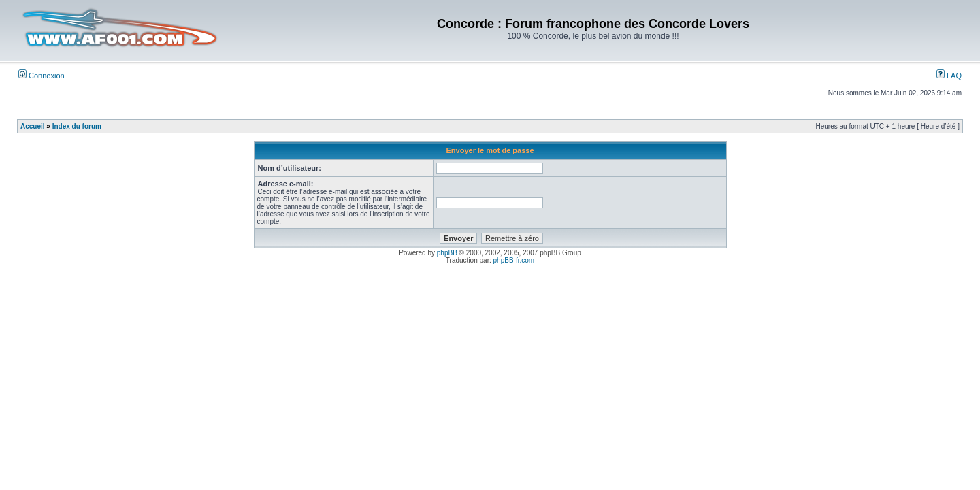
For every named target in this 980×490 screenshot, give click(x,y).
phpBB (447, 253)
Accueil (33, 126)
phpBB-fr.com (514, 260)
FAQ (949, 76)
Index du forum (77, 126)
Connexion (42, 76)
